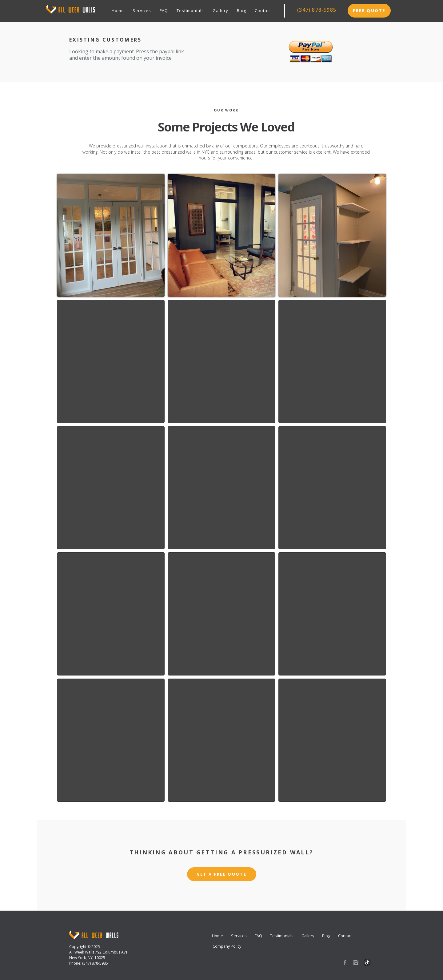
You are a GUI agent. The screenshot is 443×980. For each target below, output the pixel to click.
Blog (241, 10)
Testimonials (190, 10)
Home (118, 10)
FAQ (164, 10)
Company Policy (227, 946)
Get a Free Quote (222, 874)
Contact (263, 10)
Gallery (220, 10)
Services (142, 10)
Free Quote (369, 10)
